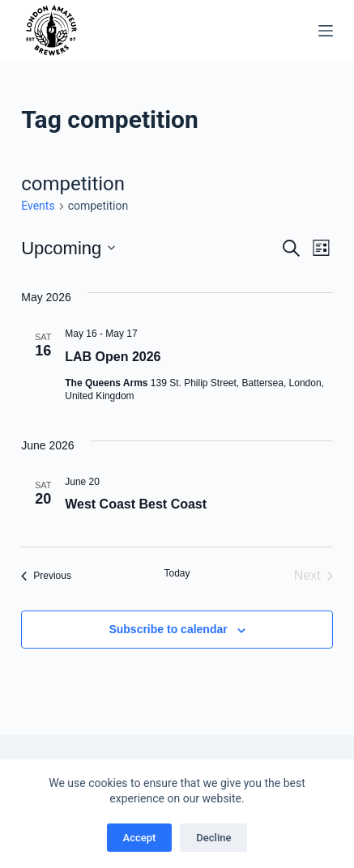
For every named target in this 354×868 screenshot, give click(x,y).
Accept (140, 838)
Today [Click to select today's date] (177, 573)
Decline (213, 838)
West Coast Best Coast (136, 504)
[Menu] (326, 31)
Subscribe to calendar (168, 629)
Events (38, 206)
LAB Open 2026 (113, 357)
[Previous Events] (46, 576)
